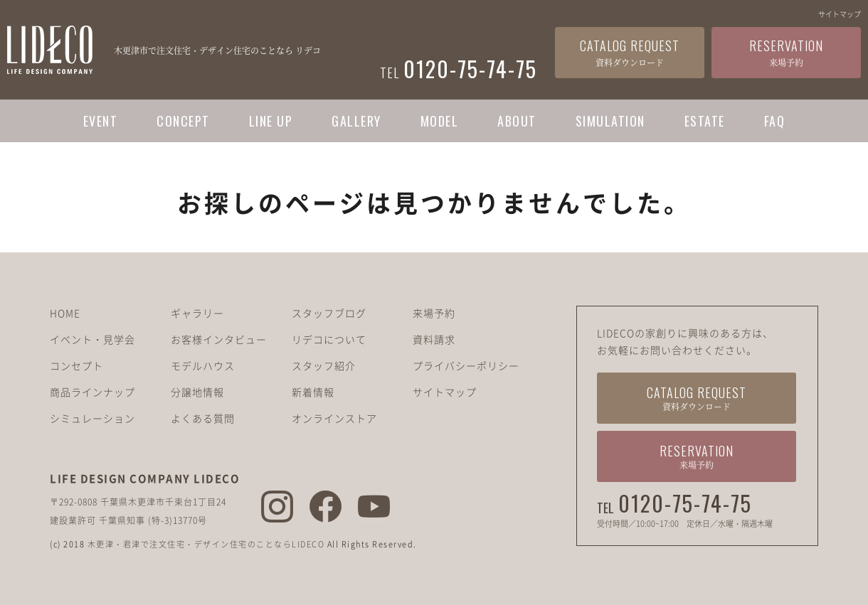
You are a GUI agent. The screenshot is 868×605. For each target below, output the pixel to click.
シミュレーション (92, 418)
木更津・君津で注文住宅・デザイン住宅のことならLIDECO (206, 544)
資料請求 (434, 339)
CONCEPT (183, 121)
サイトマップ (840, 14)
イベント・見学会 (92, 339)
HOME (65, 313)
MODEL (440, 121)
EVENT (101, 121)
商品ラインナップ (92, 392)
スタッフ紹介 (324, 365)
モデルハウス (203, 365)
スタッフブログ (329, 313)
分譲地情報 (197, 392)
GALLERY (356, 121)
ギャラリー (197, 313)
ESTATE (705, 121)
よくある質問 (203, 418)
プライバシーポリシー (466, 365)
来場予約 (434, 313)
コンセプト (76, 365)
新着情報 (313, 392)
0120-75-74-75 (685, 503)
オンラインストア (334, 418)
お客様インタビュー (219, 339)
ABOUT (517, 121)
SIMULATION (610, 121)
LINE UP (271, 121)
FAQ (775, 121)
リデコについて (329, 339)
